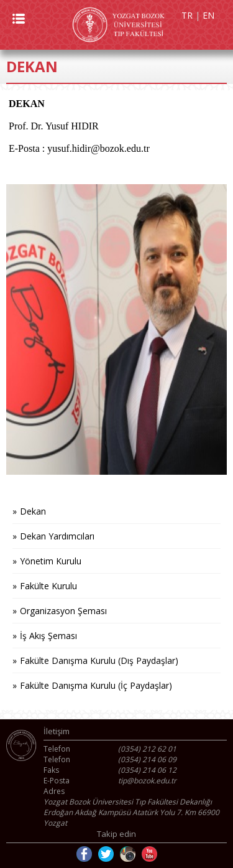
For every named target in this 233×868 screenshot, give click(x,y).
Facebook (84, 854)
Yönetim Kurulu (51, 561)
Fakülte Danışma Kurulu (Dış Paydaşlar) (99, 660)
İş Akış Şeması (48, 636)
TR (187, 15)
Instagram (128, 854)
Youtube (149, 854)
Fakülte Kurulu (48, 586)
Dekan (33, 511)
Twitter (106, 854)
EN (208, 15)
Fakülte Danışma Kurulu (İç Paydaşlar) (96, 685)
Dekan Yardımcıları (57, 536)
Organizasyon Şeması (63, 611)
